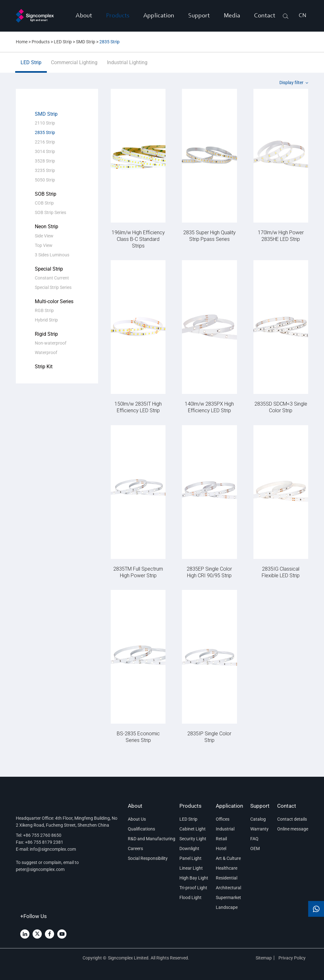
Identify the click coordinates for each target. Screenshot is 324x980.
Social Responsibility (148, 858)
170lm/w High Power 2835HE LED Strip (281, 236)
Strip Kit (44, 367)
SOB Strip (46, 194)
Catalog (258, 819)
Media (232, 16)
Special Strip (49, 269)
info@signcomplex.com (53, 849)
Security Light (193, 839)
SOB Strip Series (50, 212)
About (84, 16)
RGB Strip (44, 310)
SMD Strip (86, 42)
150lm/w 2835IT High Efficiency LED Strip (138, 407)
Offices (223, 819)
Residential (227, 878)
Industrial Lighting (127, 66)
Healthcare (227, 868)
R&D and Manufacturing (150, 839)
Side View (44, 236)
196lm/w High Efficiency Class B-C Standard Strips (138, 239)
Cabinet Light (193, 829)
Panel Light (190, 858)
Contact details (292, 819)
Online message (293, 829)
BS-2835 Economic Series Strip (138, 737)
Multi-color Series (54, 301)
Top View (44, 245)
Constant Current (52, 278)
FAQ (254, 839)
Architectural (228, 888)
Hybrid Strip (46, 320)
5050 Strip (45, 180)
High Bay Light (194, 878)
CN (302, 16)
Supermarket (228, 897)
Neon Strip (47, 227)
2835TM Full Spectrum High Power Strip (138, 572)
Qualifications (141, 829)
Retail (221, 839)
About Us (137, 819)
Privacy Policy (293, 958)
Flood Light (190, 897)
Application (159, 16)
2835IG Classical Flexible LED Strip (281, 572)
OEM (255, 848)
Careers (135, 848)
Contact (265, 16)
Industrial (225, 829)
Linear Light (191, 868)
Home (22, 42)
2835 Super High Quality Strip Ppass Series (209, 236)
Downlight (189, 848)
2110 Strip (45, 123)
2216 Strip (45, 142)
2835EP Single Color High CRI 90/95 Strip (209, 572)
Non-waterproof (51, 343)
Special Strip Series (53, 287)
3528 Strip (45, 161)
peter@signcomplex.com (40, 869)
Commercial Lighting (74, 66)
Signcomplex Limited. (129, 958)
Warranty (259, 829)
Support (199, 16)
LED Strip (63, 42)
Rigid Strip (46, 334)
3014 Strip (45, 151)
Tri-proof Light (193, 888)
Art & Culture (228, 858)
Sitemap (264, 958)
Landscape (227, 907)
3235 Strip (45, 170)
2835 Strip (109, 42)
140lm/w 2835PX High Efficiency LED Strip (209, 407)
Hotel (221, 848)
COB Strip (44, 203)
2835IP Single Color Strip (209, 737)
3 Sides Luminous (52, 255)
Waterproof (46, 352)
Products (118, 16)
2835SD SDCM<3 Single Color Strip (281, 407)
